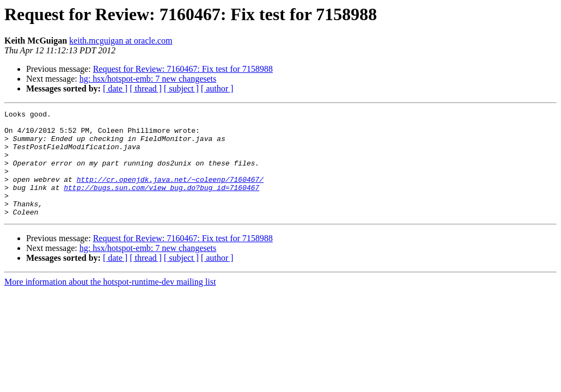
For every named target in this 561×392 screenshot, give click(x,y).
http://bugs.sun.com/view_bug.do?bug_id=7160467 (161, 204)
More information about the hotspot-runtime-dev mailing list (110, 303)
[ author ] (217, 88)
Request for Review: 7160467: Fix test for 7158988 (183, 69)
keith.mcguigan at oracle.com (121, 41)
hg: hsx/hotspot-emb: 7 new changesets (148, 79)
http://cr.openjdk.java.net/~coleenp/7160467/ (170, 194)
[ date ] (115, 88)
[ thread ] (146, 88)
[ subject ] (181, 88)
